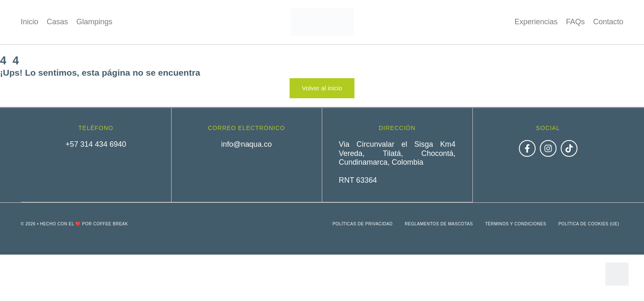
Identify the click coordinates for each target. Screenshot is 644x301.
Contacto (608, 22)
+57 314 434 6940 (96, 144)
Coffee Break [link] (111, 223)
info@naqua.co (246, 144)
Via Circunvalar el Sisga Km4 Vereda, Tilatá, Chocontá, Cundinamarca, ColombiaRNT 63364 (397, 162)
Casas (58, 22)
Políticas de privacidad (362, 223)
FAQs (575, 22)
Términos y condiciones (515, 223)
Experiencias (536, 22)
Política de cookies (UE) (589, 223)
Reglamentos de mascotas (438, 223)
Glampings (95, 22)
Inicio (30, 22)
